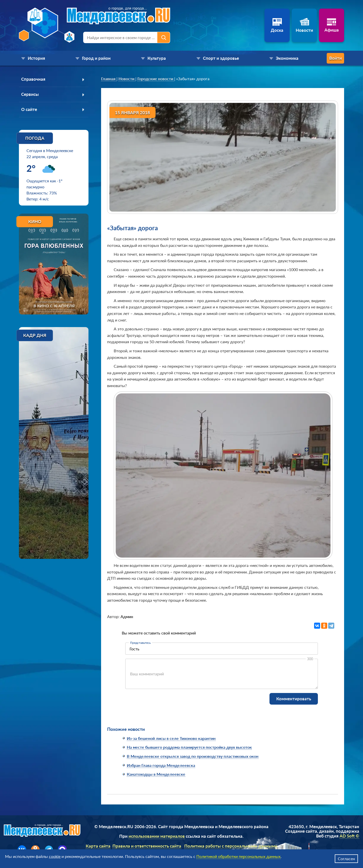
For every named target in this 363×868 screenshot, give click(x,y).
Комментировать (294, 699)
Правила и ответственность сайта (147, 846)
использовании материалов (157, 836)
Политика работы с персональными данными (231, 846)
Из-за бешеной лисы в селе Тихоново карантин (171, 738)
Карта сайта (98, 846)
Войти (324, 58)
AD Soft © (349, 836)
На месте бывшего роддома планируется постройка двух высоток (189, 747)
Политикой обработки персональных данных (238, 856)
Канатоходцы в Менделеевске (156, 774)
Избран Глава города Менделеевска (161, 765)
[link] (109, 79)
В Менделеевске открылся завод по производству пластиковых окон (193, 756)
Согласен (346, 859)
